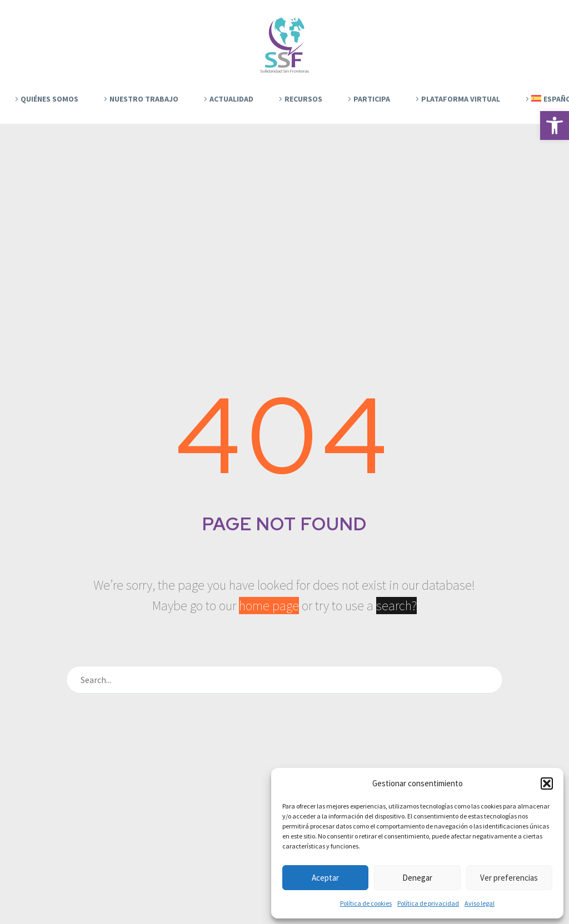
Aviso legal (480, 903)
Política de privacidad (428, 903)
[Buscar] (284, 680)
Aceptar (325, 878)
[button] (555, 125)
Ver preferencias (509, 878)
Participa (372, 99)
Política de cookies (366, 903)
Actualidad (231, 99)
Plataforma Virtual (461, 99)
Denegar (417, 878)
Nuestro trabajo (144, 99)
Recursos (303, 99)
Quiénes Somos (49, 99)
